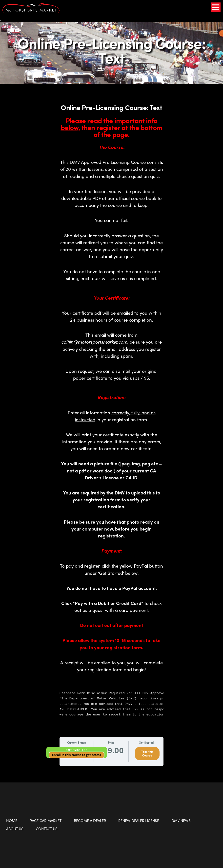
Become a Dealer (90, 821)
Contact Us (47, 829)
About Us (15, 829)
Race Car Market (46, 821)
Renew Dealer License (139, 821)
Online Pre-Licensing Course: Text (111, 50)
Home (12, 821)
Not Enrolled (77, 750)
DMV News (181, 821)
